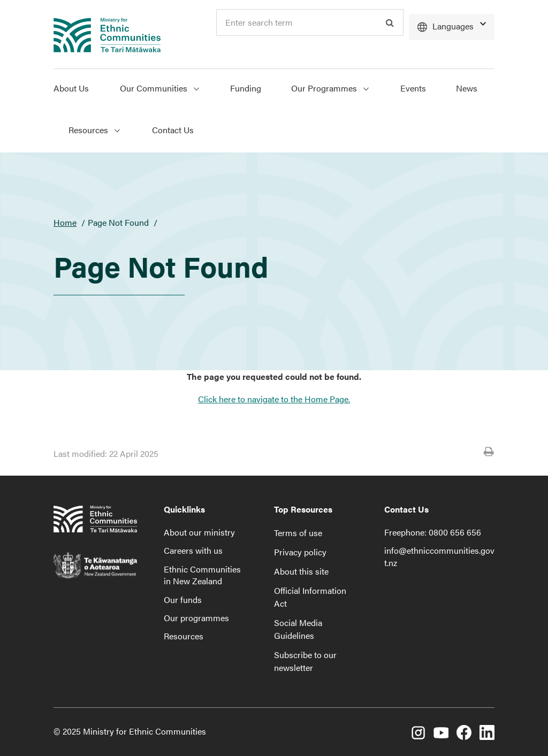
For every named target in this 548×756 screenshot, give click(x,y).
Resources (184, 636)
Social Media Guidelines (298, 629)
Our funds (183, 600)
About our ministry (199, 532)
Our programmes (196, 618)
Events (413, 88)
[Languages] (452, 27)
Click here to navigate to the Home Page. (274, 399)
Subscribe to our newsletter (305, 661)
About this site (301, 571)
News (467, 88)
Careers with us (193, 550)
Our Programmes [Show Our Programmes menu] (330, 88)
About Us (71, 88)
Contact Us (173, 130)
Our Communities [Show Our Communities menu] (159, 88)
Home (65, 222)
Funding (246, 88)
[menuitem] (79, 90)
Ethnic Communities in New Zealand (202, 575)
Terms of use (298, 533)
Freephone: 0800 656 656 (433, 532)
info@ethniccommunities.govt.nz (439, 556)
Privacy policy (300, 552)
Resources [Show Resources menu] (94, 130)
